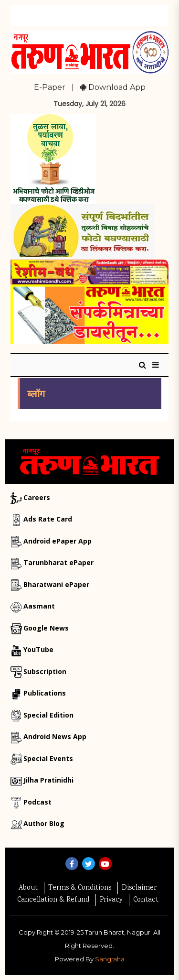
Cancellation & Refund (53, 900)
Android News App (55, 736)
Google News (46, 628)
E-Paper (50, 87)
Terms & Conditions (80, 888)
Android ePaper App (58, 541)
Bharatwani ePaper (56, 584)
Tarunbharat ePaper (58, 562)
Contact (146, 900)
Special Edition (48, 715)
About (28, 888)
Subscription (45, 671)
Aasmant (39, 606)
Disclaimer (139, 888)
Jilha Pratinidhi (48, 780)
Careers (37, 497)
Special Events (48, 758)
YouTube (38, 649)
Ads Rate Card (48, 519)
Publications (45, 693)
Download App (113, 87)
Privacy (111, 900)
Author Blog (44, 823)
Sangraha (110, 959)
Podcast (37, 802)
